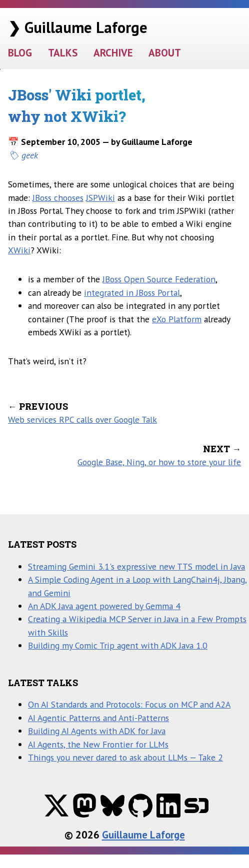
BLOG (20, 53)
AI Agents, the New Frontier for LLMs (98, 744)
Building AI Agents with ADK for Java (97, 731)
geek (30, 155)
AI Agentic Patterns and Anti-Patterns (98, 718)
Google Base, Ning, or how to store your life (159, 462)
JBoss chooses (58, 198)
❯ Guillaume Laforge (78, 27)
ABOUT (165, 53)
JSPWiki (100, 198)
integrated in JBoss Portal (132, 293)
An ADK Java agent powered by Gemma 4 (104, 606)
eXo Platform (177, 319)
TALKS (63, 53)
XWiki (19, 250)
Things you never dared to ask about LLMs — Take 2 (125, 757)
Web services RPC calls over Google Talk (82, 420)
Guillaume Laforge (143, 835)
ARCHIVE (113, 53)
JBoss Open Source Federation (159, 279)
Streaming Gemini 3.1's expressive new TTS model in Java (136, 566)
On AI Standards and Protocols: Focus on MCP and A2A (129, 704)
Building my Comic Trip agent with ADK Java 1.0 (118, 645)
